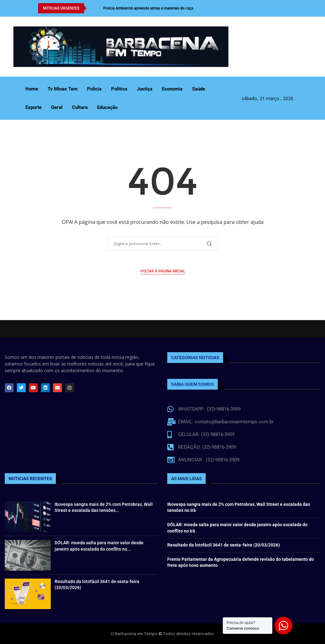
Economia (172, 89)
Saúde (199, 89)
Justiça (145, 89)
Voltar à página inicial (163, 271)
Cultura (80, 107)
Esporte (33, 107)
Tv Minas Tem (63, 89)
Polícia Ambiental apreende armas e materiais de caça (148, 8)
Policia (94, 89)
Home (32, 89)
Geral (57, 107)
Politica (119, 89)
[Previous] (92, 8)
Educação (107, 107)
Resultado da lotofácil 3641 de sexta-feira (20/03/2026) (224, 545)
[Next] (98, 8)
